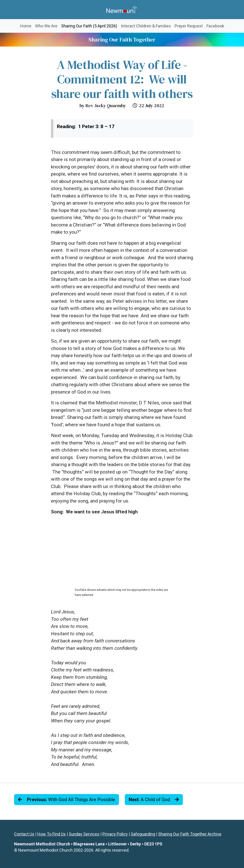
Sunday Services (84, 834)
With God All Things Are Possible (67, 800)
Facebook (215, 26)
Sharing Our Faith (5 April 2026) (90, 25)
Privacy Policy (115, 834)
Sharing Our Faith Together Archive (190, 834)
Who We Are (46, 26)
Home (26, 26)
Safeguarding (143, 834)
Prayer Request (189, 26)
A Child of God (154, 800)
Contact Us (24, 834)
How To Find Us (52, 834)
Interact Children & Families (146, 26)
